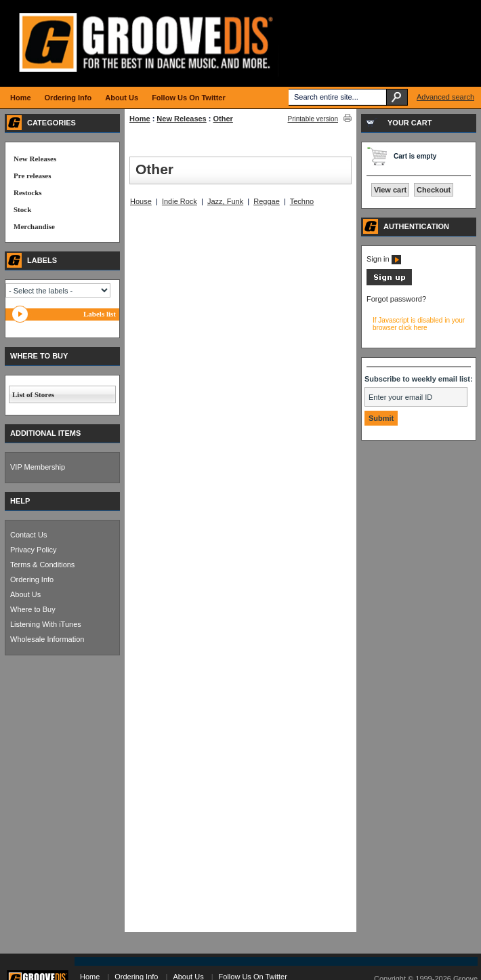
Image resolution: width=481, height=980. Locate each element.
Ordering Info (32, 579)
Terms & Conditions (42, 565)
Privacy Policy (33, 550)
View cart (390, 190)
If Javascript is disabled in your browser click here (419, 324)
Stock (22, 209)
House (141, 201)
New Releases (181, 119)
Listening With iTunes (46, 624)
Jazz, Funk (225, 201)
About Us (25, 594)
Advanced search (445, 97)
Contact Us (28, 535)
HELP (20, 501)
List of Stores (33, 394)
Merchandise (34, 226)
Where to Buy (33, 609)
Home (140, 119)
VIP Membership (38, 467)
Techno (302, 201)
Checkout (434, 190)
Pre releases (32, 176)
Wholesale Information (47, 639)
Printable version (313, 119)
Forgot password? (396, 299)
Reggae (267, 201)
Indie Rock (180, 201)
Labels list (100, 314)
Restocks (28, 192)
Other (223, 119)
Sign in (384, 259)
